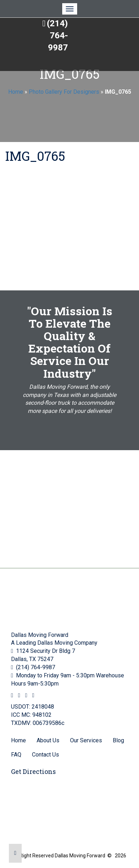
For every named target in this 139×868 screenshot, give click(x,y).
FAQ (16, 755)
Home (16, 92)
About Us (48, 740)
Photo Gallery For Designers (64, 92)
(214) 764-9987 (57, 36)
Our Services (86, 740)
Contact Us (46, 755)
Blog (118, 740)
